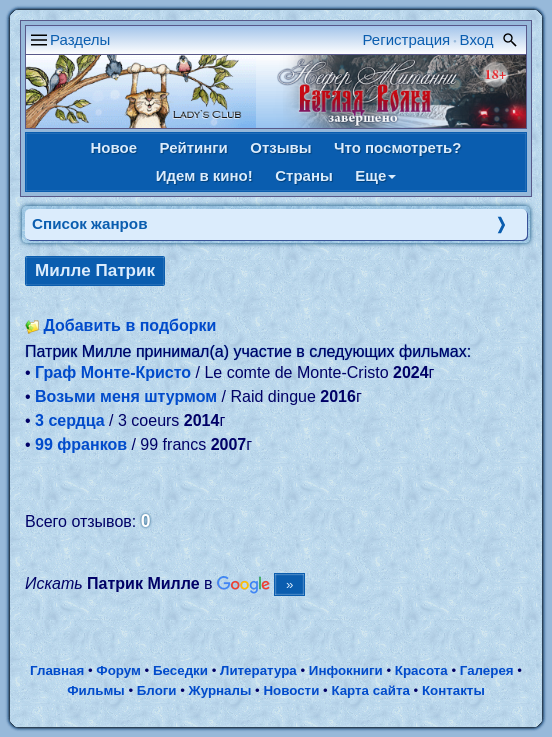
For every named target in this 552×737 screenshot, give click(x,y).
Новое (114, 147)
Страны (304, 175)
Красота (421, 670)
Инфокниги (346, 670)
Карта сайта (370, 690)
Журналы (220, 690)
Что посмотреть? (397, 147)
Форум (118, 670)
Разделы (80, 39)
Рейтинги (194, 147)
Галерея (487, 670)
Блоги (157, 690)
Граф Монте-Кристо (113, 372)
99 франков (81, 444)
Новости (291, 690)
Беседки (180, 670)
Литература (258, 670)
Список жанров (90, 223)
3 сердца (70, 420)
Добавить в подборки (129, 325)
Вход (477, 39)
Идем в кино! (204, 175)
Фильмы (95, 690)
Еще (375, 175)
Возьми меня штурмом (126, 396)
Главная (57, 670)
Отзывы (280, 147)
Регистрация (407, 39)
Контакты (453, 690)
